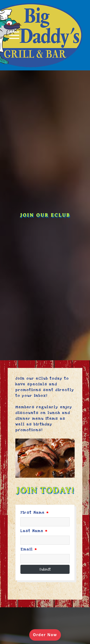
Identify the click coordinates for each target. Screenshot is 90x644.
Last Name (34, 530)
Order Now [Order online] (47, 634)
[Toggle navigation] (14, 35)
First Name (35, 512)
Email (29, 549)
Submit (45, 569)
